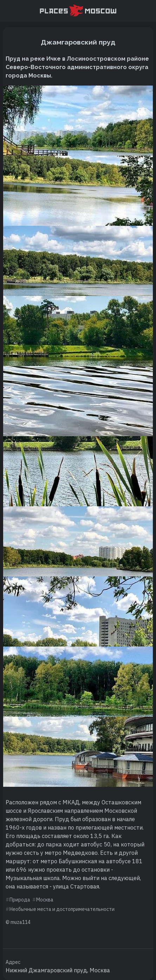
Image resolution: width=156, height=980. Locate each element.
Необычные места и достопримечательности (62, 909)
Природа (20, 900)
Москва (45, 900)
